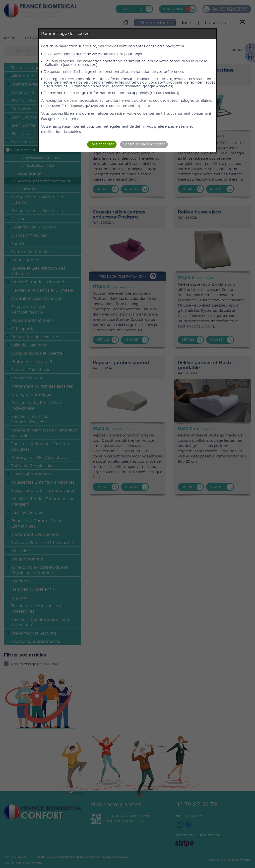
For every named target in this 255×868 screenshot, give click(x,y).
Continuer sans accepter (144, 144)
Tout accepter (102, 144)
